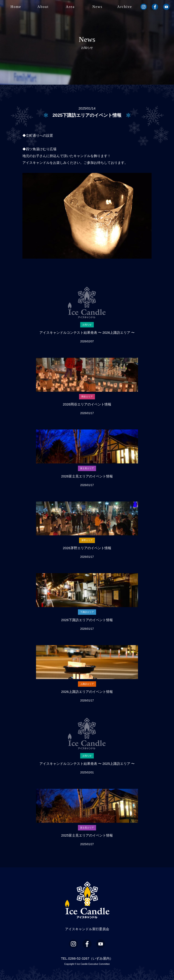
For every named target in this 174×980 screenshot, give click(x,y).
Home (16, 7)
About (43, 7)
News (97, 7)
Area (70, 7)
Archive (125, 7)
